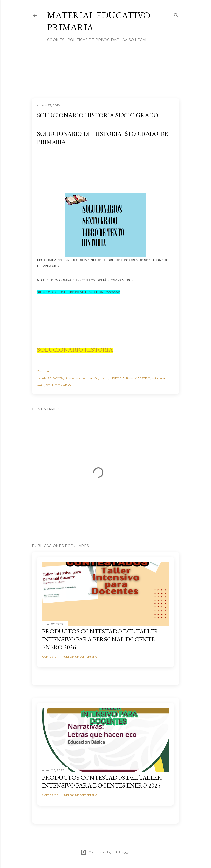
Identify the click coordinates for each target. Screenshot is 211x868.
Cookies (56, 40)
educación (91, 378)
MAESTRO (142, 378)
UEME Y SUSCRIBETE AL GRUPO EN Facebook (81, 292)
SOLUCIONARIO (58, 385)
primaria (158, 378)
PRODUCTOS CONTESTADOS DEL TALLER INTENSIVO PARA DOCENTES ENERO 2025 (102, 781)
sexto (41, 385)
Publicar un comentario (79, 657)
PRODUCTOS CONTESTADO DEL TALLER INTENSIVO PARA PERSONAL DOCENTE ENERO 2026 (100, 639)
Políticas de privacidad (93, 40)
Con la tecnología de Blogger (106, 852)
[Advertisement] (101, 173)
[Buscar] (176, 14)
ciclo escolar (73, 378)
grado (104, 378)
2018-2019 (55, 378)
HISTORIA (117, 378)
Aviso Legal (135, 40)
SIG (40, 292)
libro (130, 378)
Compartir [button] (45, 371)
